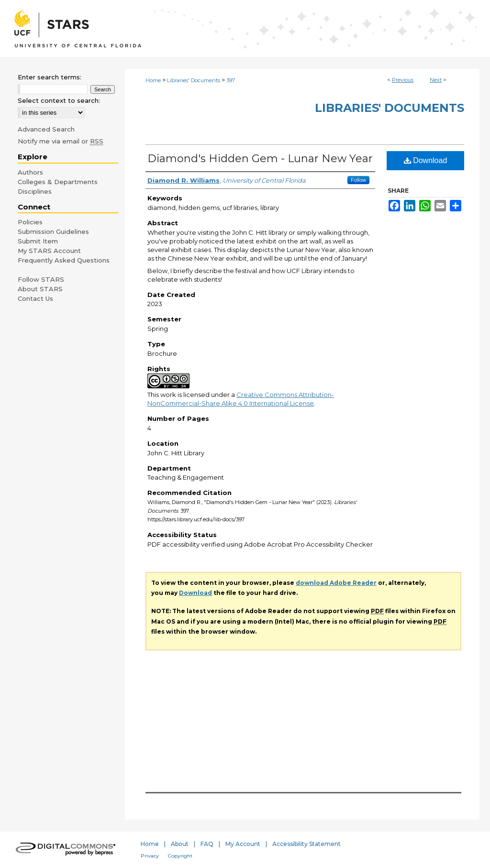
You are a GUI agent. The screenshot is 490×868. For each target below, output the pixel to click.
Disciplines (35, 191)
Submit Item (38, 241)
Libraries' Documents (194, 80)
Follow (358, 180)
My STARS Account (49, 251)
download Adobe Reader (336, 583)
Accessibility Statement (306, 844)
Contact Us (35, 298)
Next (436, 80)
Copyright (180, 856)
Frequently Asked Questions (64, 260)
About (180, 844)
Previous (403, 80)
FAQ (207, 844)
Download (426, 160)
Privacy (150, 856)
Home (153, 80)
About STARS (40, 289)
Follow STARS (41, 279)
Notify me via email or (61, 141)
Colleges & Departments (58, 182)
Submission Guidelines (53, 231)
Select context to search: (59, 100)
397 (231, 80)
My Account (243, 844)
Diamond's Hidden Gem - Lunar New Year (260, 159)
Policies (30, 222)
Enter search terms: (50, 77)
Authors (30, 172)
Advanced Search (46, 129)
